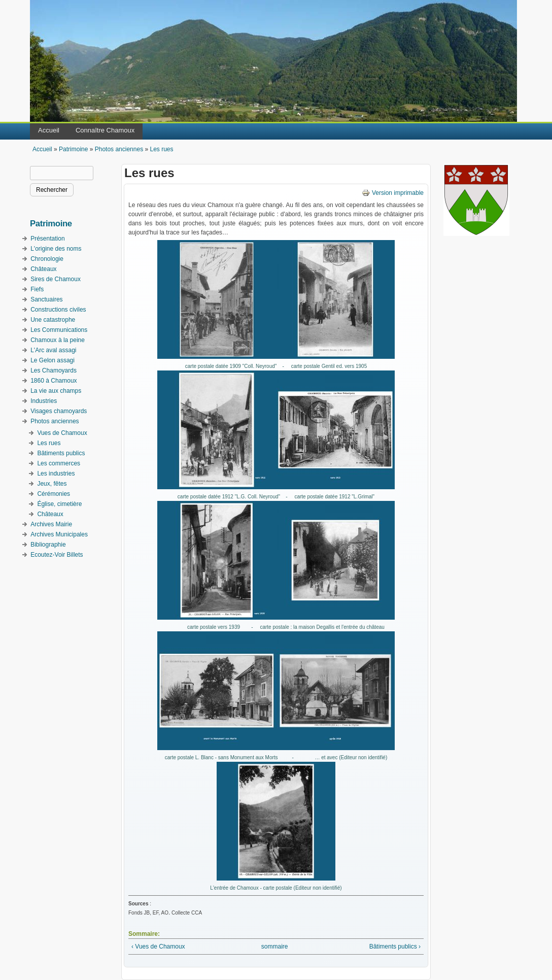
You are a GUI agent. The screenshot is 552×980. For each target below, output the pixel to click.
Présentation (47, 239)
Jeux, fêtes (52, 484)
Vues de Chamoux (62, 433)
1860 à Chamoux (54, 381)
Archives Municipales (59, 534)
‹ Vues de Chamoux (158, 947)
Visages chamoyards (59, 411)
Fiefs (37, 289)
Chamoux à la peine (58, 340)
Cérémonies (54, 494)
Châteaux (43, 269)
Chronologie (47, 259)
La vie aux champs (56, 391)
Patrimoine (73, 149)
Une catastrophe (53, 320)
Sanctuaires (46, 299)
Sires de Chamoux (56, 279)
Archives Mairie (51, 524)
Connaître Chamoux (105, 130)
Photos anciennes (119, 149)
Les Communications (59, 330)
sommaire (275, 947)
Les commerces (59, 463)
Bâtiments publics (61, 453)
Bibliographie (48, 545)
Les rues (161, 149)
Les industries (56, 474)
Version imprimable (393, 193)
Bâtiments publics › (395, 947)
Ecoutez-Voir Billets (57, 555)
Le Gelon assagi (53, 360)
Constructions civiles (58, 310)
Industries (44, 401)
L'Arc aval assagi (53, 350)
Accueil (49, 130)
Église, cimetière (59, 504)
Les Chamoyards (54, 370)
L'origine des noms (56, 249)
